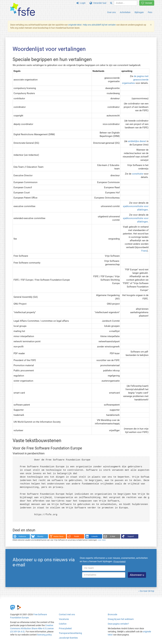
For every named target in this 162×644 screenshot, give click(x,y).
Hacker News (58, 536)
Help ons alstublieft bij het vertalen (99, 25)
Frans (144, 251)
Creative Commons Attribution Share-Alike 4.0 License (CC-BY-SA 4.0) (32, 628)
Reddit (77, 536)
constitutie (138, 174)
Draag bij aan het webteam (121, 619)
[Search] (111, 3)
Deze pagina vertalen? (118, 624)
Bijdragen (139, 12)
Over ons (111, 12)
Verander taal (98, 3)
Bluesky (40, 536)
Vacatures (64, 619)
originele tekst (75, 25)
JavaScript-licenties (68, 638)
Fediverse (22, 536)
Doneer (147, 3)
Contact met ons (67, 614)
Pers (150, 12)
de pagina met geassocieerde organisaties (135, 80)
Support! (131, 536)
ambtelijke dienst (137, 141)
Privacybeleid (65, 628)
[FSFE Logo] (23, 10)
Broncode (112, 614)
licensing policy (44, 635)
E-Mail (113, 536)
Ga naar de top (147, 591)
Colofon (63, 624)
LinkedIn (95, 536)
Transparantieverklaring (70, 633)
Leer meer (102, 540)
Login (81, 3)
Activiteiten (125, 12)
